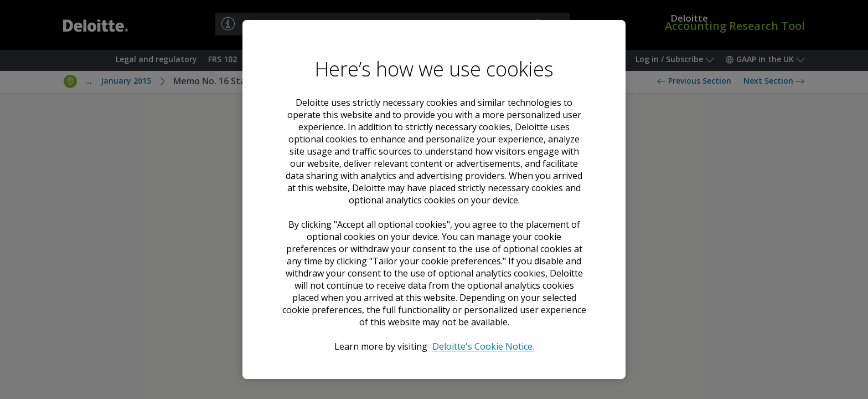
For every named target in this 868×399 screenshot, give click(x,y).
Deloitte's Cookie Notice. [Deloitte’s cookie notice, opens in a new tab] (483, 346)
